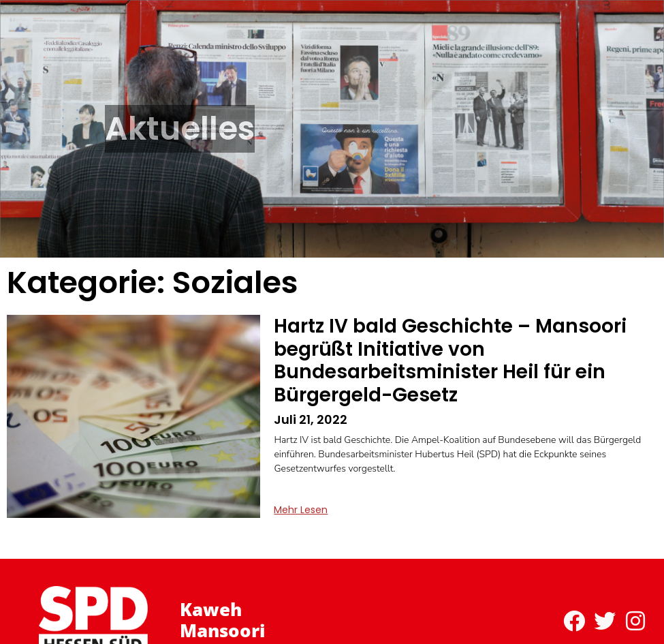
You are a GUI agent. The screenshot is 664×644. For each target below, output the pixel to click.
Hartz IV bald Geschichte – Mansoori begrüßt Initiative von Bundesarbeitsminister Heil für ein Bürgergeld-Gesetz (450, 361)
